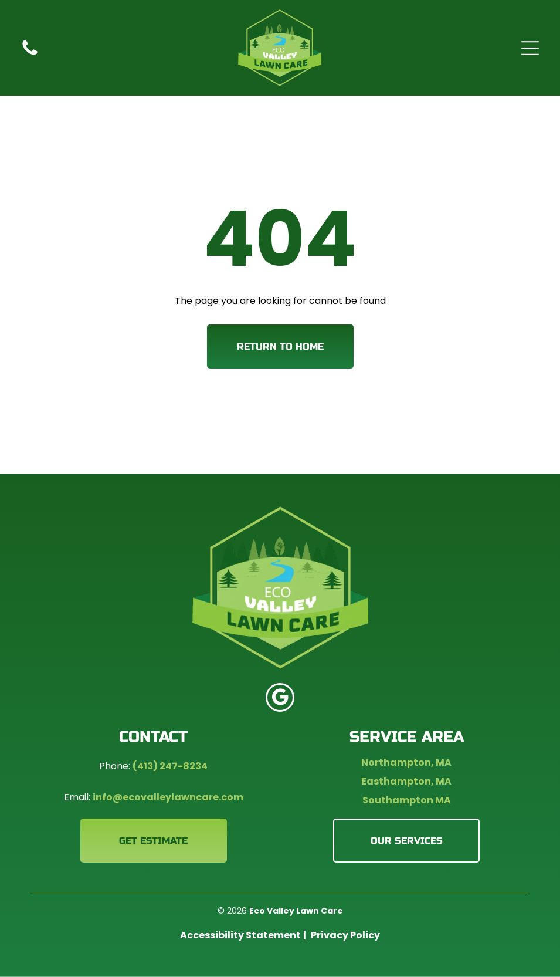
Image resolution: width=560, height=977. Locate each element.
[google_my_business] (280, 699)
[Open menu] (530, 48)
